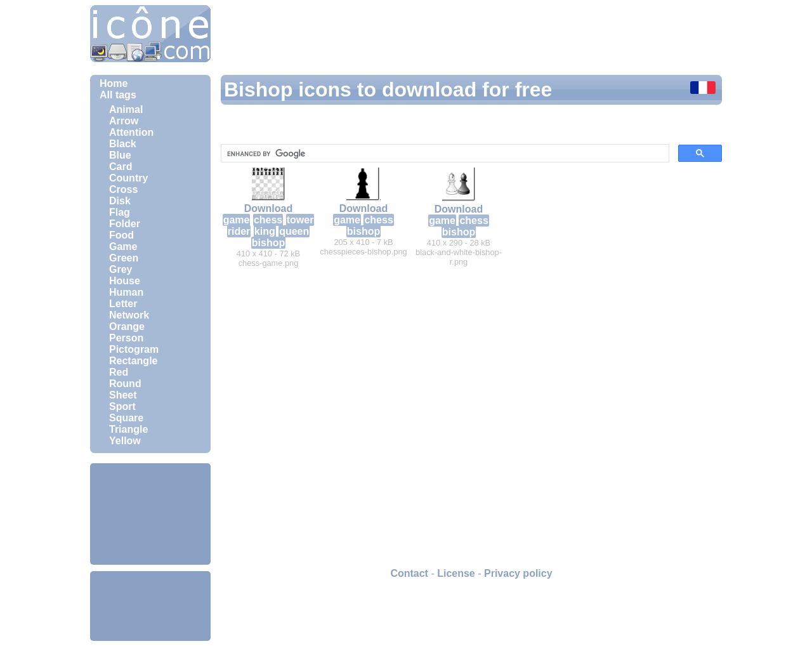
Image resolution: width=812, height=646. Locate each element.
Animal (126, 109)
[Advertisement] (150, 514)
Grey (121, 269)
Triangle (128, 429)
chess (268, 220)
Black (123, 144)
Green (124, 258)
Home (114, 83)
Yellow (125, 441)
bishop (268, 243)
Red (119, 372)
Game (123, 247)
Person (126, 338)
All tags (118, 95)
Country (128, 178)
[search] (444, 154)
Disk (120, 201)
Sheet (123, 395)
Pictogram (134, 349)
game (237, 220)
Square (126, 418)
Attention (131, 132)
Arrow (124, 121)
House (125, 281)
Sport (122, 406)
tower (300, 220)
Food (121, 235)
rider (239, 231)
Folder (125, 224)
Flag (120, 212)
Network (129, 315)
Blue (120, 155)
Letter (123, 304)
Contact (409, 573)
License (456, 573)
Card (121, 167)
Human (126, 292)
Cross (123, 189)
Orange (127, 326)
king (265, 231)
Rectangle (133, 361)
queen (294, 231)
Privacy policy (518, 573)
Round (125, 384)
